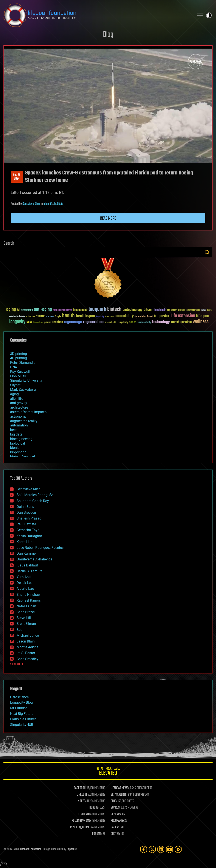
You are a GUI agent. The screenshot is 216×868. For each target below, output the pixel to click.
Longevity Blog (21, 702)
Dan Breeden (26, 513)
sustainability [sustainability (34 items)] (144, 323)
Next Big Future (22, 714)
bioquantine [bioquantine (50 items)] (80, 310)
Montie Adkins (27, 647)
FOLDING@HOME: (81, 821)
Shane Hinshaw (29, 595)
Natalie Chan (26, 606)
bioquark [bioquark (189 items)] (97, 309)
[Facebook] (144, 849)
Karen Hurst (26, 542)
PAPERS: (115, 828)
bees (14, 430)
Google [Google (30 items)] (58, 317)
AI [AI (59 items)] (18, 310)
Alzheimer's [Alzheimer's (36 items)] (27, 310)
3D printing (19, 354)
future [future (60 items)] (40, 316)
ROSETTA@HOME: (80, 828)
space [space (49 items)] (133, 322)
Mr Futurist (18, 708)
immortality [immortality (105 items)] (124, 316)
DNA (14, 367)
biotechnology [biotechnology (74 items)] (133, 310)
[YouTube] (169, 849)
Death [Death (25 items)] (209, 310)
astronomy (18, 416)
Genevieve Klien (31, 204)
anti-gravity (19, 403)
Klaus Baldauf (27, 565)
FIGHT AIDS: (85, 814)
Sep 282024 (17, 177)
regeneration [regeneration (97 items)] (93, 322)
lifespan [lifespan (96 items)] (203, 316)
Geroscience (19, 697)
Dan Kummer (27, 553)
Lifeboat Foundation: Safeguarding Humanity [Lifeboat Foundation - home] (97, 15)
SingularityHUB (22, 725)
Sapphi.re (72, 849)
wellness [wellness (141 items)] (201, 322)
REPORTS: (116, 814)
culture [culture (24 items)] (204, 310)
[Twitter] (152, 849)
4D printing (19, 358)
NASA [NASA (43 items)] (29, 322)
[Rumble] (178, 849)
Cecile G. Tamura (30, 571)
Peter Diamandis (23, 363)
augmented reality (24, 421)
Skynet (15, 385)
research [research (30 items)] (109, 323)
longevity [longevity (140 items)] (17, 322)
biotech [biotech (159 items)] (114, 309)
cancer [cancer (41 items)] (182, 310)
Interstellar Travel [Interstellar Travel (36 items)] (144, 317)
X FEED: (82, 801)
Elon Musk (18, 376)
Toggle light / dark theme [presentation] (209, 15)
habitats (59, 204)
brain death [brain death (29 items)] (172, 310)
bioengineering (21, 439)
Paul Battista (26, 524)
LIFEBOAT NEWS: (120, 788)
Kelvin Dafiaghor (29, 536)
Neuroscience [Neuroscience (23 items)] (38, 323)
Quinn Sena (25, 507)
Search (207, 252)
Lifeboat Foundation (31, 849)
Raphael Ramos (29, 600)
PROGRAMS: (117, 821)
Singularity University (26, 380)
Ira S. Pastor (26, 653)
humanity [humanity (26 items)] (100, 317)
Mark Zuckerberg (23, 390)
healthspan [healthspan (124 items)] (85, 316)
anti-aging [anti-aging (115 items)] (43, 310)
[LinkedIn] (161, 849)
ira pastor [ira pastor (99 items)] (162, 316)
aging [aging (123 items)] (11, 310)
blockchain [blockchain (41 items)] (160, 310)
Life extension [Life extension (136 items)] (183, 316)
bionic (15, 448)
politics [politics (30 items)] (48, 323)
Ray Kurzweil (20, 372)
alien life (48, 204)
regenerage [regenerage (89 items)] (73, 322)
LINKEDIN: (82, 795)
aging (14, 394)
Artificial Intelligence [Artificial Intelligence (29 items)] (63, 310)
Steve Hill (24, 618)
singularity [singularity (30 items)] (123, 323)
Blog (108, 35)
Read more (108, 218)
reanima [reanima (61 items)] (58, 322)
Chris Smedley (27, 659)
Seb (19, 630)
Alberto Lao (25, 589)
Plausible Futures (23, 719)
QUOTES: (115, 834)
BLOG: (114, 801)
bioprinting (18, 452)
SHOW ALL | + (17, 664)
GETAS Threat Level (108, 772)
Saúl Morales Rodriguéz (35, 495)
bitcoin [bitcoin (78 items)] (148, 310)
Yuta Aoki (24, 577)
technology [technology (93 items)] (161, 322)
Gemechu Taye (28, 530)
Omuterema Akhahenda (35, 559)
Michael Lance (28, 635)
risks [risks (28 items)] (115, 322)
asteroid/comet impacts (28, 412)
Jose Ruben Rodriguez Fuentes (40, 548)
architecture (19, 407)
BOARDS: (116, 808)
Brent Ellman (26, 624)
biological (18, 443)
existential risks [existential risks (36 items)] (17, 317)
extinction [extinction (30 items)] (31, 317)
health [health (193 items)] (68, 316)
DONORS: (94, 808)
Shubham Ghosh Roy (33, 501)
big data (16, 434)
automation (19, 425)
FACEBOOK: (80, 788)
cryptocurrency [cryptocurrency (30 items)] (193, 310)
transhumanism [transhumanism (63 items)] (181, 322)
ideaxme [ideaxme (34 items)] (109, 317)
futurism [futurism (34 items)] (50, 317)
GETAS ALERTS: (119, 795)
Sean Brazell (26, 612)
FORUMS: (97, 834)
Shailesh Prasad (29, 518)
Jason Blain (26, 641)
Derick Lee (24, 583)
